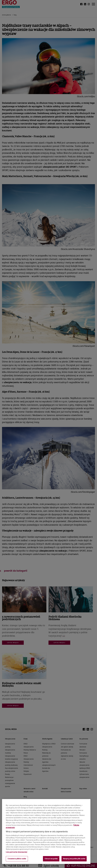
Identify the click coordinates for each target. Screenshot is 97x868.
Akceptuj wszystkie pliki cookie (74, 859)
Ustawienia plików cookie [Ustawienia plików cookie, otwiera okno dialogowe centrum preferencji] (17, 859)
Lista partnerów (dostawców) (16, 852)
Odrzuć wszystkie (51, 859)
